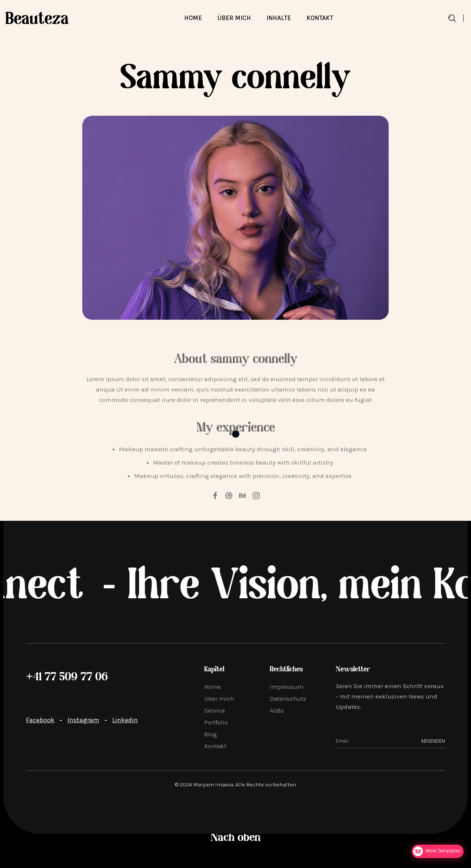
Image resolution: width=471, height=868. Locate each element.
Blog (210, 734)
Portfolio (216, 722)
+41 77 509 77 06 (67, 677)
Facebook (40, 720)
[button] (279, 18)
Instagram (83, 720)
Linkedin (125, 720)
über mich (234, 18)
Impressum (287, 687)
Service (215, 710)
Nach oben (235, 838)
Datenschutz (288, 698)
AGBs (277, 710)
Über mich (219, 698)
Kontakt (320, 18)
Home (193, 18)
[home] (37, 18)
